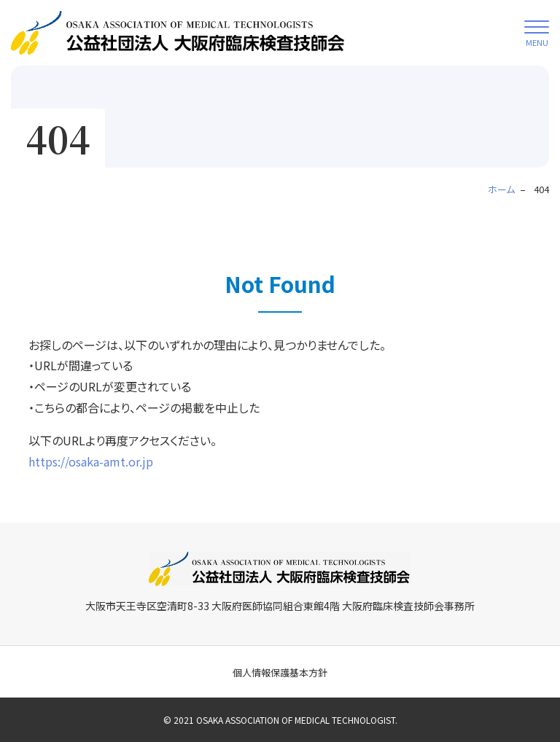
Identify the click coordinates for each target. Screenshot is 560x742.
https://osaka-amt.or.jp (91, 461)
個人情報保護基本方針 (280, 672)
